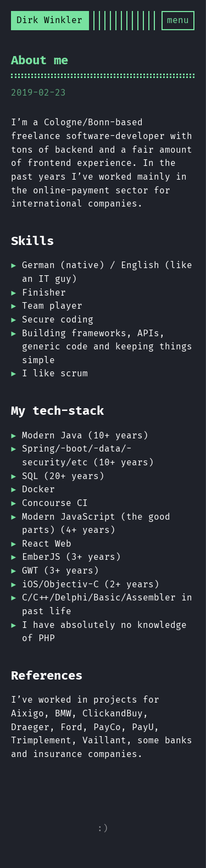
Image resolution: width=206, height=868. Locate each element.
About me (40, 60)
